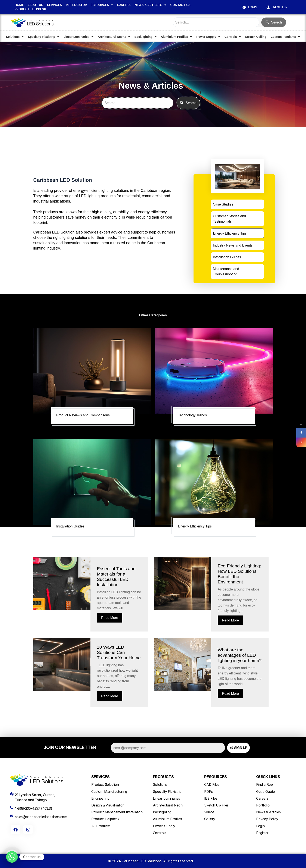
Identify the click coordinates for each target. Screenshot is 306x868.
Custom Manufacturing (109, 792)
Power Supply (208, 37)
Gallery (210, 819)
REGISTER (280, 7)
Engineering (100, 798)
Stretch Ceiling (256, 37)
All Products (101, 826)
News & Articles (268, 812)
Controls (233, 37)
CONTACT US (180, 5)
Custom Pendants (285, 37)
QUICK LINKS (268, 777)
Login (260, 826)
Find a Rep (264, 784)
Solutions (15, 37)
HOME (19, 5)
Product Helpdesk (105, 819)
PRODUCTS (163, 777)
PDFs (208, 792)
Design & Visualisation (108, 805)
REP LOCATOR (76, 5)
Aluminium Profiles (177, 37)
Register (262, 833)
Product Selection (105, 784)
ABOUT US (35, 5)
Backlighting (146, 37)
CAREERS (124, 5)
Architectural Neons (114, 37)
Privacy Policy (267, 819)
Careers (262, 798)
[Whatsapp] (12, 857)
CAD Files (212, 784)
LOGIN (253, 7)
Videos (209, 812)
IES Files (211, 798)
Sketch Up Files (216, 805)
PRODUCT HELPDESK (30, 9)
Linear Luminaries (78, 37)
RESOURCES (102, 5)
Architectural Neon (168, 805)
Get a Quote (265, 792)
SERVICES (55, 5)
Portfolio (263, 805)
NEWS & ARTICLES (150, 5)
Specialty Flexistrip (44, 37)
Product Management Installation (117, 812)
